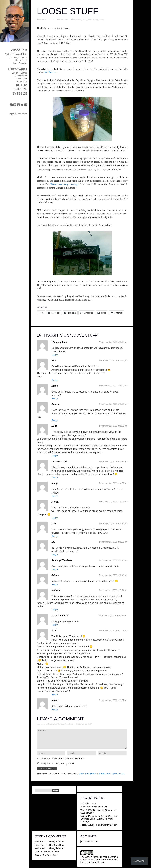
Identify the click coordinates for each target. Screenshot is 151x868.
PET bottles (50, 72)
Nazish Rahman (60, 616)
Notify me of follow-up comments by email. (63, 759)
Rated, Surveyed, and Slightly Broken (99, 825)
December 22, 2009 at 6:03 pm (113, 404)
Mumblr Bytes (21, 76)
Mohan (55, 502)
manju (55, 483)
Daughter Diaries (20, 73)
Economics (77, 19)
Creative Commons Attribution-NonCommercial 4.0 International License (99, 860)
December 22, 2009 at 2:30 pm (113, 360)
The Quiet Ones (88, 803)
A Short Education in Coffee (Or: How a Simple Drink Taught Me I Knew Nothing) (99, 819)
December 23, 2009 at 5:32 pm (113, 542)
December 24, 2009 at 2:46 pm (113, 575)
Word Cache (22, 82)
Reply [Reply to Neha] (55, 456)
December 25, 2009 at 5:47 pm (113, 630)
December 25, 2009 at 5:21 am (113, 590)
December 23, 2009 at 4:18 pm (113, 523)
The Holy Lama (60, 342)
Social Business (20, 60)
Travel (102, 19)
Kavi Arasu (40, 841)
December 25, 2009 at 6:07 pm (113, 700)
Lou (54, 524)
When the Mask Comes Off (94, 807)
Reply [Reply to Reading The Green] (55, 570)
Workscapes (16, 54)
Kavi (54, 630)
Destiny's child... (61, 462)
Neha (54, 426)
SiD (53, 542)
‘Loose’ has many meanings (64, 184)
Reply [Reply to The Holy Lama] (55, 355)
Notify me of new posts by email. (57, 764)
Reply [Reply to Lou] (55, 536)
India (84, 19)
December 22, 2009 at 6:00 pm (113, 386)
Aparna (56, 404)
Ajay (37, 855)
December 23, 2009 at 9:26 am (113, 502)
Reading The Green (62, 560)
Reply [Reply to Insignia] (55, 610)
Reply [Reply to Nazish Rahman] (55, 625)
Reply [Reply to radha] (55, 398)
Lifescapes (18, 69)
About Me (19, 50)
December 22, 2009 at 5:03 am (113, 342)
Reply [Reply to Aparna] (55, 420)
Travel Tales (22, 79)
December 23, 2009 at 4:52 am (113, 483)
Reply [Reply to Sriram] (55, 585)
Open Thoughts (20, 63)
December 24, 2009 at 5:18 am (113, 560)
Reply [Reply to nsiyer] (55, 709)
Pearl (54, 361)
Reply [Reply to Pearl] (55, 380)
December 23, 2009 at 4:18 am (113, 461)
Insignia (56, 590)
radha (55, 386)
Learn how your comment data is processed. (102, 774)
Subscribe (139, 861)
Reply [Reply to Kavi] (55, 695)
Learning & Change (18, 57)
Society (95, 19)
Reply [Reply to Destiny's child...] (55, 478)
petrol (90, 19)
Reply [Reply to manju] (55, 496)
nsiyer (55, 700)
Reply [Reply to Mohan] (55, 518)
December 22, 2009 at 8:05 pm (113, 426)
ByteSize (20, 93)
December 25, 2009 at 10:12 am (113, 615)
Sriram (55, 575)
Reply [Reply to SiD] (55, 555)
